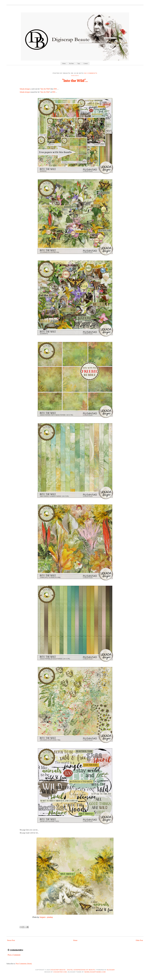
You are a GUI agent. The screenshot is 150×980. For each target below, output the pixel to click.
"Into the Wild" (45, 89)
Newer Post (11, 940)
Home (64, 63)
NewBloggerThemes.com (95, 972)
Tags (79, 63)
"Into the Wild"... (75, 81)
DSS (55, 89)
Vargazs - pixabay (46, 917)
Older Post (139, 940)
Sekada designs (25, 89)
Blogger (111, 970)
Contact (86, 63)
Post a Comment (14, 955)
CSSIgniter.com (60, 972)
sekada (75, 75)
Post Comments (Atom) (24, 964)
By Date (72, 63)
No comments (91, 73)
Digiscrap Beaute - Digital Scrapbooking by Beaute (73, 970)
